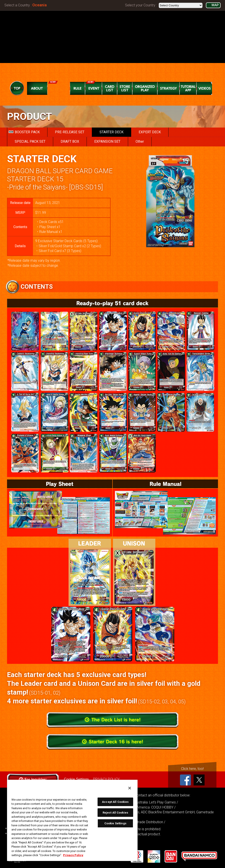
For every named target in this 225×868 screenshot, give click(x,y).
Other (140, 141)
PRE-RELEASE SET (70, 132)
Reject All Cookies (115, 813)
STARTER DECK (112, 132)
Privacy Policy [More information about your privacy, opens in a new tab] (73, 855)
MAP (215, 5)
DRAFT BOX (70, 141)
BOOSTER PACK (24, 132)
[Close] (130, 788)
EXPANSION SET (107, 141)
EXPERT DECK (150, 132)
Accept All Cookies (115, 802)
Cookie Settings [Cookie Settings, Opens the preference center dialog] (115, 823)
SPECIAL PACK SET (30, 141)
